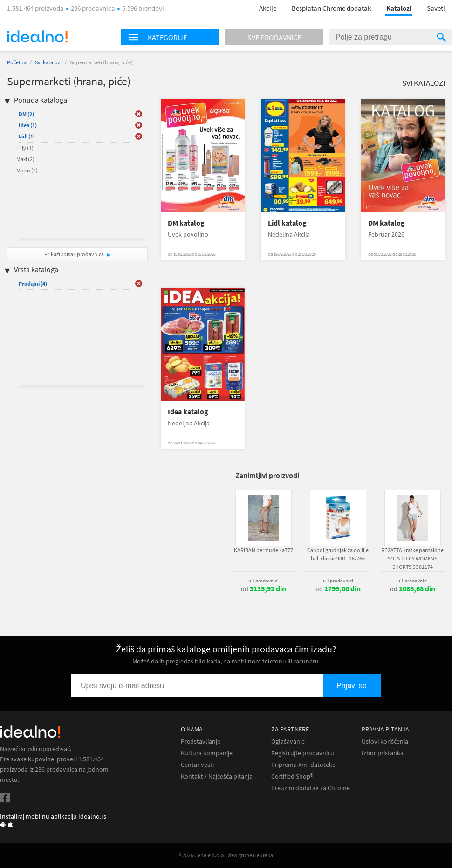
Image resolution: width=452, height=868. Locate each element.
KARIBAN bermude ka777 (264, 550)
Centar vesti (197, 765)
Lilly (25, 148)
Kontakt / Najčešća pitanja (217, 776)
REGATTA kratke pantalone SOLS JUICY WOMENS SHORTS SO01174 (412, 558)
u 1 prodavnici (264, 581)
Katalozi (399, 8)
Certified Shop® (292, 776)
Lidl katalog (287, 223)
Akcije (268, 8)
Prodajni (33, 284)
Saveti (436, 8)
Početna (17, 62)
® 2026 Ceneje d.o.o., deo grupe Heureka (226, 855)
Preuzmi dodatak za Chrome (311, 788)
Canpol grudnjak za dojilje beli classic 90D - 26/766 (338, 554)
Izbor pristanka (383, 753)
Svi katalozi (48, 62)
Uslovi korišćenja (385, 742)
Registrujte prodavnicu (303, 753)
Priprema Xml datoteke (303, 765)
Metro (27, 170)
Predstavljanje (201, 742)
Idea (28, 125)
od (264, 589)
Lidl (27, 136)
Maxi (25, 159)
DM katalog (186, 223)
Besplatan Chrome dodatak (331, 8)
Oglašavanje (288, 742)
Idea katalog (188, 412)
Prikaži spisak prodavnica (74, 254)
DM (26, 114)
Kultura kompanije (207, 753)
